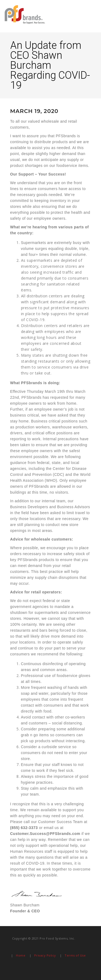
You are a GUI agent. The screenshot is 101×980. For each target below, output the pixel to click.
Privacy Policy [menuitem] (45, 955)
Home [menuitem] (21, 955)
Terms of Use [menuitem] (75, 955)
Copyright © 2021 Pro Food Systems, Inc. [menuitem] (44, 938)
